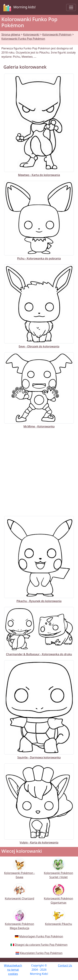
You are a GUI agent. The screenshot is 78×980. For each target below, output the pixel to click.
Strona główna (11, 34)
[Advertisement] (39, 471)
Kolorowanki (31, 34)
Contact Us (65, 965)
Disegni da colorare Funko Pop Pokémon (41, 945)
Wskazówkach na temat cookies (13, 970)
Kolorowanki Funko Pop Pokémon (23, 39)
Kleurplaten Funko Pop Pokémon (41, 953)
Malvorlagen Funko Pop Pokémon (41, 936)
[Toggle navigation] (71, 7)
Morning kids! (19, 7)
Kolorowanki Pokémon (57, 34)
